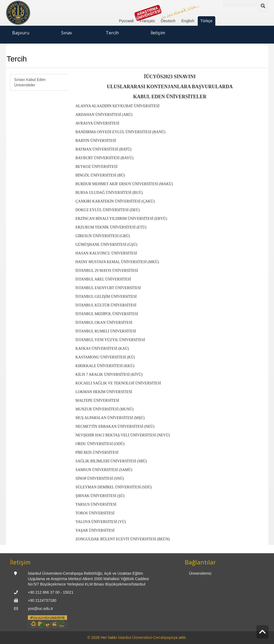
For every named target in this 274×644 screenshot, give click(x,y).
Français (147, 21)
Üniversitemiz (200, 573)
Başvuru (21, 33)
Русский (126, 21)
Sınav (67, 33)
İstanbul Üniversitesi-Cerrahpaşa (145, 638)
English (188, 21)
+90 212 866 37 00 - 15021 (51, 592)
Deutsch (168, 21)
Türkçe (207, 21)
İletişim (158, 33)
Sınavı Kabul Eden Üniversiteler (30, 82)
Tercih (112, 33)
